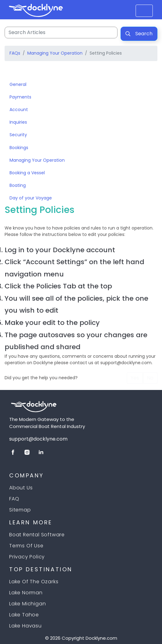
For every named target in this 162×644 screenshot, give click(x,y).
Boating (18, 185)
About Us (21, 488)
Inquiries (18, 122)
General (18, 84)
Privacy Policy (27, 557)
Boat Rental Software (37, 535)
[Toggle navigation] (13, 72)
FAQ (14, 499)
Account (19, 110)
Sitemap (20, 510)
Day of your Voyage (31, 198)
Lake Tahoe (24, 615)
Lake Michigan (27, 604)
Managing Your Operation (55, 53)
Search (139, 34)
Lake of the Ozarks (34, 582)
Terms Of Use (26, 546)
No (150, 378)
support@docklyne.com (38, 439)
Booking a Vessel (27, 173)
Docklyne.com (101, 638)
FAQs (15, 53)
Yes (135, 378)
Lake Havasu (25, 626)
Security (18, 135)
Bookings (19, 148)
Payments (20, 97)
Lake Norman (26, 593)
